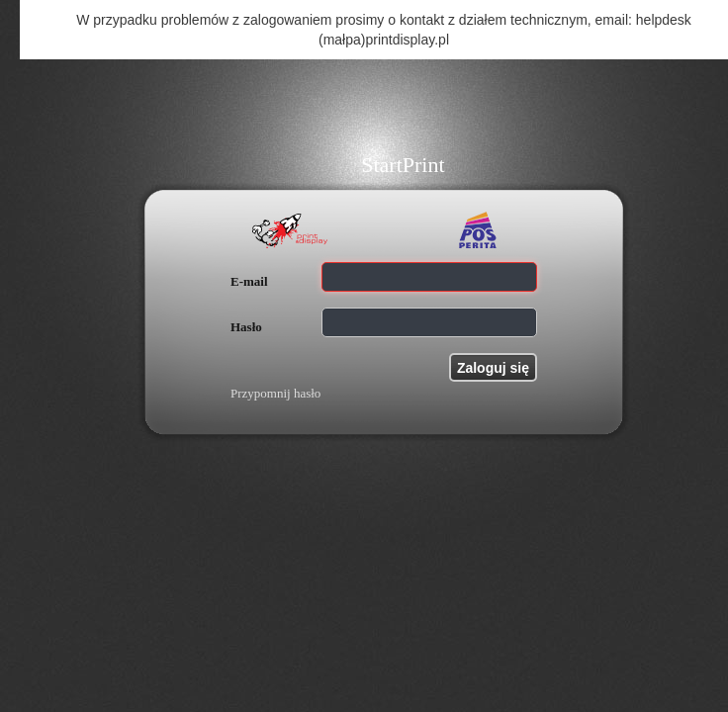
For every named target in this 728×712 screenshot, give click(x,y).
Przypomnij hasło (275, 393)
